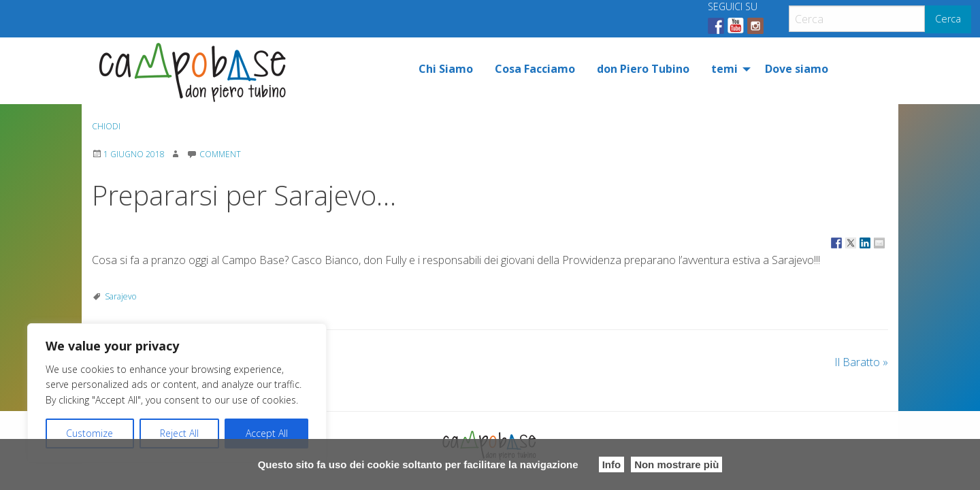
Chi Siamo (446, 69)
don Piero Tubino (643, 69)
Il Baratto (861, 362)
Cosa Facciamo (535, 69)
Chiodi (106, 126)
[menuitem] (446, 69)
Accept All (267, 433)
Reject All (179, 433)
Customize (89, 433)
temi (724, 69)
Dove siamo (797, 69)
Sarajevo (120, 296)
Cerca (948, 19)
